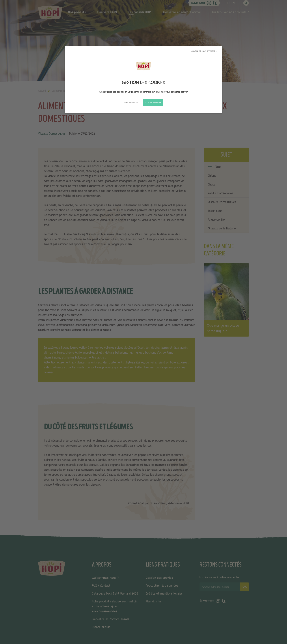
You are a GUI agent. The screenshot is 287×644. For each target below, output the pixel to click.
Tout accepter (153, 103)
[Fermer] (143, 322)
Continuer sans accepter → (205, 51)
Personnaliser (131, 103)
